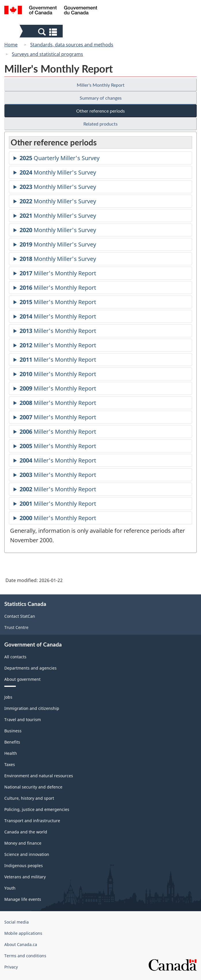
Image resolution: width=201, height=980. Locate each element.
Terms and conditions (25, 956)
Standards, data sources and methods (72, 45)
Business (13, 731)
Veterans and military (25, 877)
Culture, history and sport (29, 798)
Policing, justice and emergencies (37, 809)
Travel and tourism (23, 720)
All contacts (15, 657)
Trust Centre (16, 627)
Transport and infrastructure (32, 821)
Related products (100, 124)
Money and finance (23, 843)
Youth (10, 888)
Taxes (10, 764)
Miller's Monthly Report (101, 85)
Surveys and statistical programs (47, 54)
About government (22, 679)
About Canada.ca (21, 944)
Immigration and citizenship (32, 708)
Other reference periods (100, 111)
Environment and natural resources (39, 776)
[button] (42, 32)
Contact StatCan (20, 616)
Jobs (8, 697)
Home (11, 45)
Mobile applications (23, 933)
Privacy (11, 967)
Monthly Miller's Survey (58, 173)
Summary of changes (101, 98)
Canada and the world (26, 832)
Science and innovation (27, 854)
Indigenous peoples (24, 866)
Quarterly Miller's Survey (60, 159)
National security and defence (33, 787)
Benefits (12, 742)
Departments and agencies (30, 668)
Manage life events (23, 899)
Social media (17, 922)
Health (11, 753)
